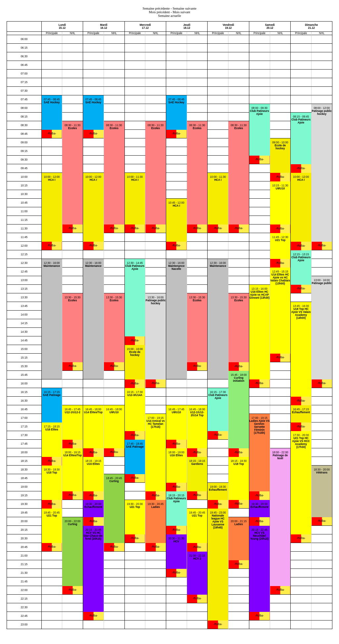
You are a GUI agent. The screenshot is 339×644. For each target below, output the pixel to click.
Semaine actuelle (169, 16)
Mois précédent (159, 12)
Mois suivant (181, 12)
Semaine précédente (156, 8)
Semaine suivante (184, 8)
